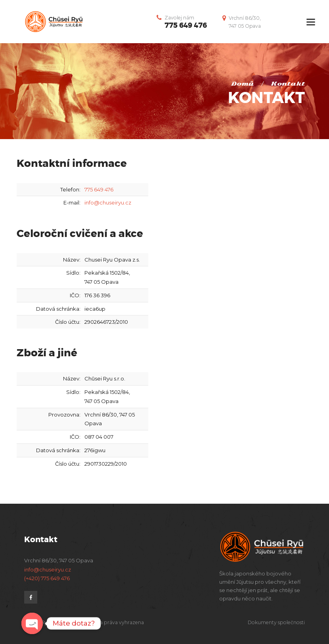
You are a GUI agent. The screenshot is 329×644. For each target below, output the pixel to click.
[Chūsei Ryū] (247, 321)
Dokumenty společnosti (276, 622)
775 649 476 (186, 25)
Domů (242, 84)
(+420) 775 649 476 (47, 578)
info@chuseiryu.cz (108, 203)
